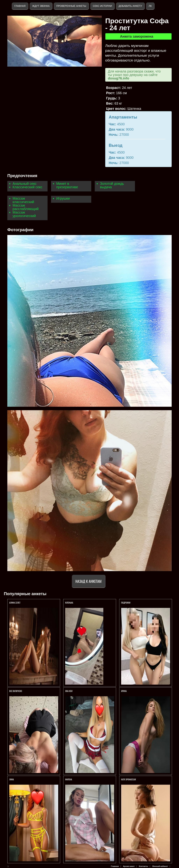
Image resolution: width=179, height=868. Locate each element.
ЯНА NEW (69, 691)
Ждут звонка (41, 6)
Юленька (69, 603)
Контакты (144, 866)
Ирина (124, 691)
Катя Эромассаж (128, 779)
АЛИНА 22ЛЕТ (15, 603)
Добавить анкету (130, 6)
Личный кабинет (160, 866)
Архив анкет (129, 866)
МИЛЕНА (69, 779)
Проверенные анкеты (71, 6)
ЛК (150, 6)
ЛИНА (12, 779)
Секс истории (102, 6)
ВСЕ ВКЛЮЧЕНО (16, 691)
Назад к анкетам (89, 581)
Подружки (126, 603)
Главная (20, 6)
